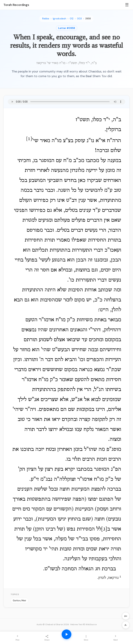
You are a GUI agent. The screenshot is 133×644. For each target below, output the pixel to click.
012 (72, 19)
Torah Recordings (16, 5)
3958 (88, 19)
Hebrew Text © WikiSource (83, 624)
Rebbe (46, 19)
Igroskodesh (59, 19)
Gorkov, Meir (19, 601)
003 (79, 19)
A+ (126, 616)
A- (126, 625)
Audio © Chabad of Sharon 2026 (53, 624)
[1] (29, 139)
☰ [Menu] (127, 5)
